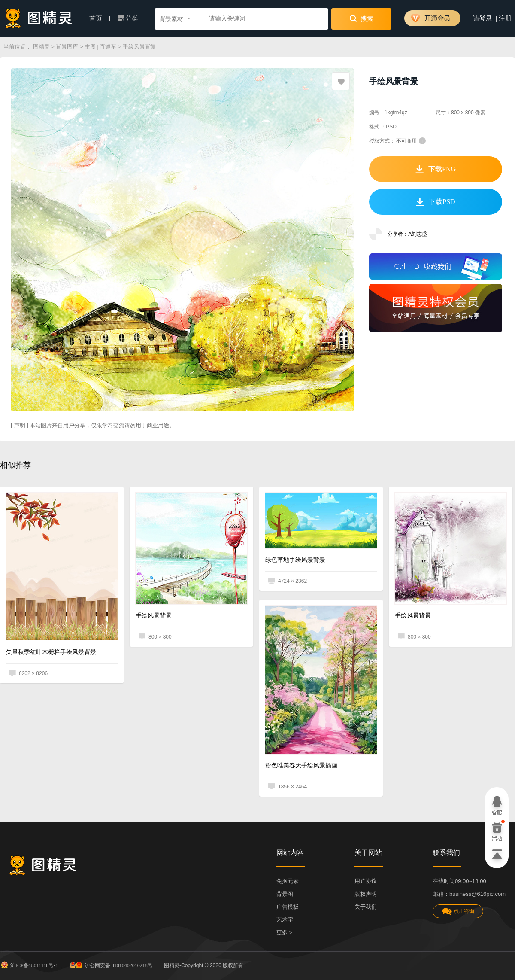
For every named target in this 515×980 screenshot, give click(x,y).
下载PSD (435, 202)
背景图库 (67, 47)
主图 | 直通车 (100, 47)
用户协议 (366, 881)
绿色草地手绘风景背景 (295, 560)
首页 (100, 18)
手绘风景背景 (154, 616)
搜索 (362, 18)
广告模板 (288, 907)
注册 (505, 18)
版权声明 (366, 894)
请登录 (483, 18)
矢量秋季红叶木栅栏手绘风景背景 (51, 652)
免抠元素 (288, 881)
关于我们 (366, 907)
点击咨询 (458, 912)
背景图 (285, 894)
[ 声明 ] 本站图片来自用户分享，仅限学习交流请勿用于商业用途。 (93, 425)
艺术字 (285, 920)
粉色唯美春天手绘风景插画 (301, 765)
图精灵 (41, 47)
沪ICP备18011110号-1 (29, 965)
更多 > (284, 933)
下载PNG (436, 169)
